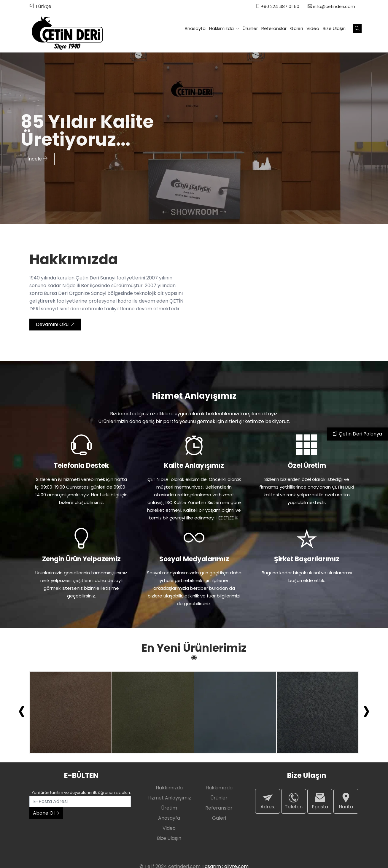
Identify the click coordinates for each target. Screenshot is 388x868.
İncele (38, 156)
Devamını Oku (55, 324)
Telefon (294, 801)
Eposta (320, 801)
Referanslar (274, 28)
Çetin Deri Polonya (357, 434)
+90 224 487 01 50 (278, 7)
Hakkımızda (224, 28)
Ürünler (250, 28)
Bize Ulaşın (334, 28)
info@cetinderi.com (331, 7)
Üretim (169, 808)
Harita (346, 801)
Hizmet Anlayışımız (169, 798)
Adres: (268, 801)
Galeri (296, 28)
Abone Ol (46, 813)
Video (313, 28)
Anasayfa (195, 28)
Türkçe (40, 6)
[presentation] (22, 710)
